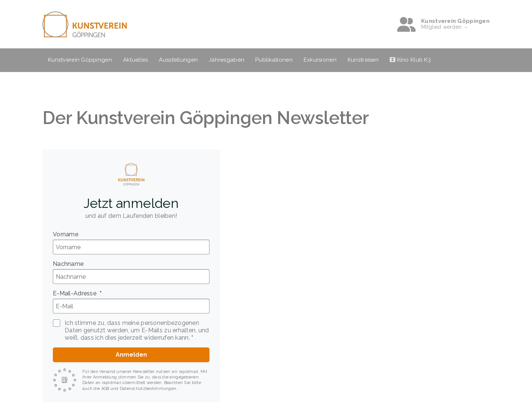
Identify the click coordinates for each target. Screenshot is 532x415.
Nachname (68, 264)
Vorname (66, 234)
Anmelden (131, 355)
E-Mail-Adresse (75, 293)
